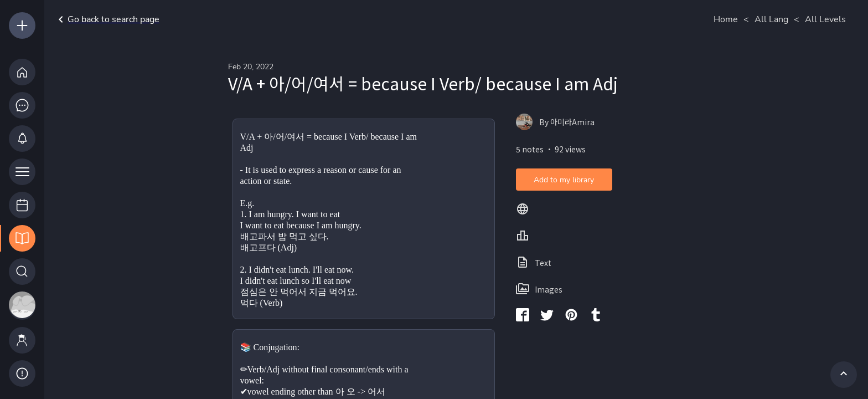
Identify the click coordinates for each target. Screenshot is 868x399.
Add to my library (564, 180)
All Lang (771, 19)
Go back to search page (107, 19)
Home (726, 19)
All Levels (825, 19)
